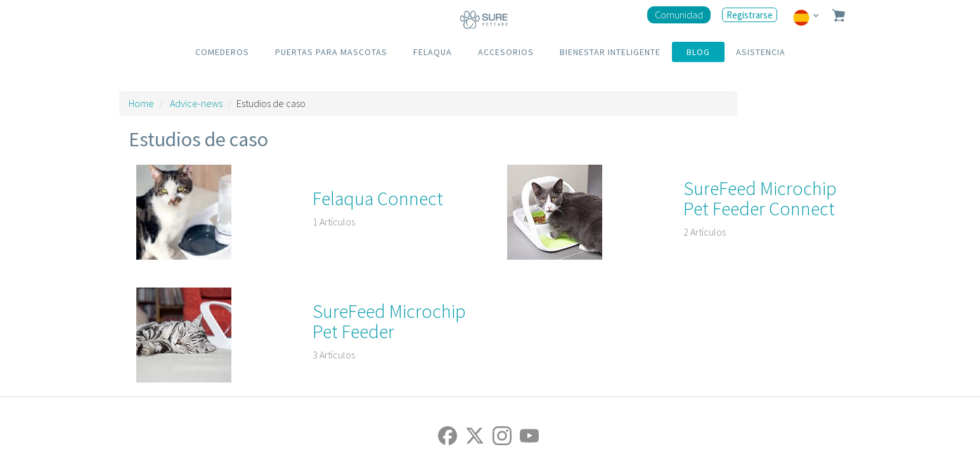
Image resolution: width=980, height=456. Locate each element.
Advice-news (196, 103)
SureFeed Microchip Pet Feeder (389, 321)
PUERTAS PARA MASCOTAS (331, 52)
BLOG (698, 52)
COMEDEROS (222, 52)
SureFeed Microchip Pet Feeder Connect (760, 198)
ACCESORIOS (506, 52)
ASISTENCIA (761, 52)
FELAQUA (433, 52)
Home (141, 103)
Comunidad (679, 15)
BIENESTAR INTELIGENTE (610, 52)
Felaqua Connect (378, 198)
